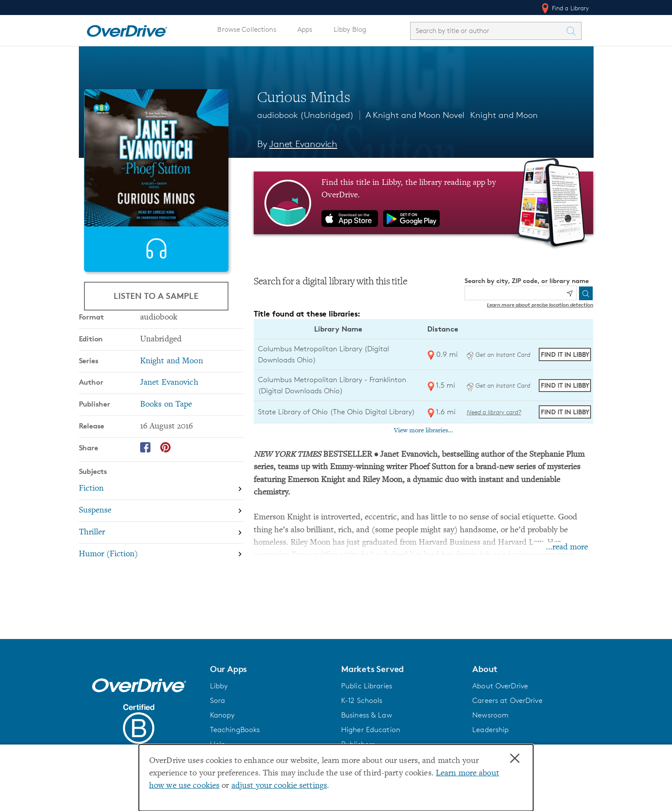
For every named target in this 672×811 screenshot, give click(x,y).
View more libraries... (423, 431)
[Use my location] (570, 293)
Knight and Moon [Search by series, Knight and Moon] (172, 400)
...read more (567, 547)
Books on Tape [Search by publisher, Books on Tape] (166, 443)
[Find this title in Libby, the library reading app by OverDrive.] (424, 203)
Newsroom (490, 715)
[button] (270, 669)
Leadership (490, 730)
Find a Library (565, 8)
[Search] (586, 293)
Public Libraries (367, 686)
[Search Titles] (573, 31)
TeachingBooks (235, 730)
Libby (219, 686)
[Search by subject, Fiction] (161, 528)
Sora (218, 700)
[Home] (127, 29)
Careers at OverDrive (507, 700)
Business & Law (367, 715)
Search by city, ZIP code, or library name (527, 281)
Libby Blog (350, 29)
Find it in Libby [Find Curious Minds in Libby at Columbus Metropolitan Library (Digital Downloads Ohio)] (565, 354)
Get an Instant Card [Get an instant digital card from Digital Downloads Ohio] (498, 354)
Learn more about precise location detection (540, 305)
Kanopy (222, 715)
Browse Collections (247, 29)
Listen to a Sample (156, 306)
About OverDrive (500, 686)
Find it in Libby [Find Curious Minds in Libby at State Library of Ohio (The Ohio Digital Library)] (565, 412)
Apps (305, 29)
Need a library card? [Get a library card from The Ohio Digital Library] (494, 412)
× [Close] (515, 759)
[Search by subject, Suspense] (161, 550)
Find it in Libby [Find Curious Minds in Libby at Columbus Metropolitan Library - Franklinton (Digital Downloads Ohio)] (565, 385)
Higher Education (371, 730)
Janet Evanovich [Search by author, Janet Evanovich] (303, 144)
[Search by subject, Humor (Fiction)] (161, 593)
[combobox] (488, 31)
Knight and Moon (504, 115)
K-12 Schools (362, 700)
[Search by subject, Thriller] (161, 571)
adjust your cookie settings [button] (279, 786)
